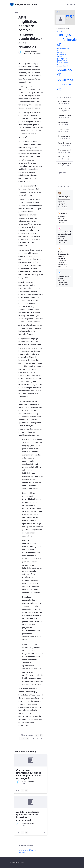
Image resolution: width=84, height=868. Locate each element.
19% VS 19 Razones (64, 129)
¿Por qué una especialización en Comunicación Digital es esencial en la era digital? (64, 115)
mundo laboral (63, 66)
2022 (60, 31)
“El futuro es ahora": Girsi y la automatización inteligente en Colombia (64, 122)
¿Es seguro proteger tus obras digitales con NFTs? (64, 108)
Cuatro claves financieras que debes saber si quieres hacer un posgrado (29, 774)
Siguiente (69, 179)
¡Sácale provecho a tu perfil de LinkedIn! (64, 102)
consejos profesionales (68, 40)
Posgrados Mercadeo (30, 51)
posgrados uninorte (66, 84)
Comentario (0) (27, 735)
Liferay (22, 862)
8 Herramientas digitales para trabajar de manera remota (64, 150)
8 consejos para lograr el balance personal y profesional (64, 143)
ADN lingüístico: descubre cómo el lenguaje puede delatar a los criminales (64, 164)
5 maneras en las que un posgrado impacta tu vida (64, 136)
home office (62, 60)
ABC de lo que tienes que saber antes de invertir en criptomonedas (28, 816)
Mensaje (24, 738)
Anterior (60, 179)
